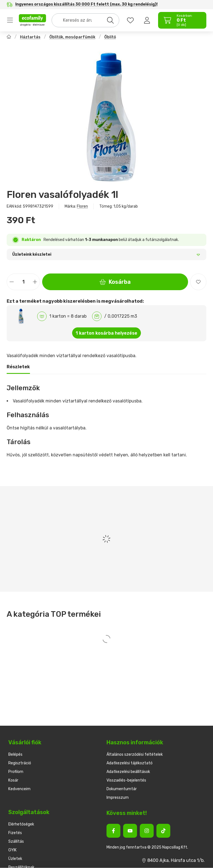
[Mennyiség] (23, 282)
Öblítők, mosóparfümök (72, 37)
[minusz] (12, 282)
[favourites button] (130, 20)
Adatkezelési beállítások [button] (128, 772)
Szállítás (16, 841)
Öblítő (110, 37)
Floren (82, 206)
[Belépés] (147, 20)
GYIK (12, 850)
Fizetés (15, 833)
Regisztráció (20, 763)
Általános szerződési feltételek (135, 754)
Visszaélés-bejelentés (126, 780)
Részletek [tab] (18, 367)
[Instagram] (147, 831)
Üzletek (15, 859)
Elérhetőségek (21, 824)
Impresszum (118, 798)
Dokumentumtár (122, 789)
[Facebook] (113, 831)
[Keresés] (110, 20)
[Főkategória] (9, 37)
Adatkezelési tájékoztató (130, 763)
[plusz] (35, 282)
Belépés (15, 754)
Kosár (13, 780)
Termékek (10, 20)
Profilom (16, 772)
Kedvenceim (19, 789)
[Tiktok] (163, 831)
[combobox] (85, 20)
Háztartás (30, 37)
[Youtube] (130, 831)
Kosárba (115, 282)
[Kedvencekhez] (198, 282)
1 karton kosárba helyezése (106, 333)
